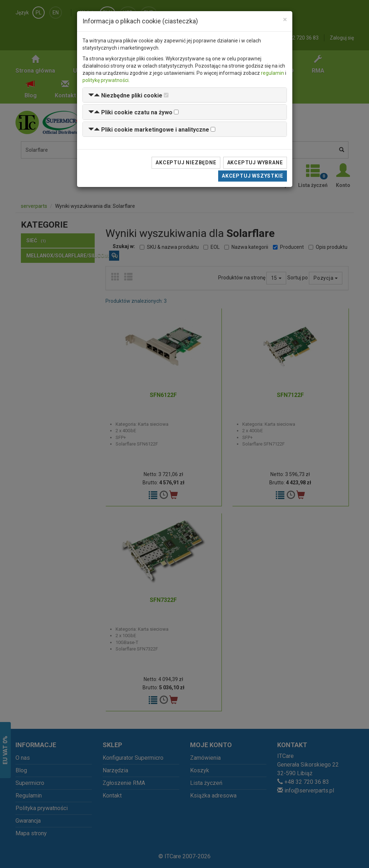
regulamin (273, 73)
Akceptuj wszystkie (252, 176)
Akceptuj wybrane (255, 163)
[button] (125, 95)
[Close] (285, 20)
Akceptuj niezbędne (186, 163)
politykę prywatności (105, 80)
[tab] (185, 95)
